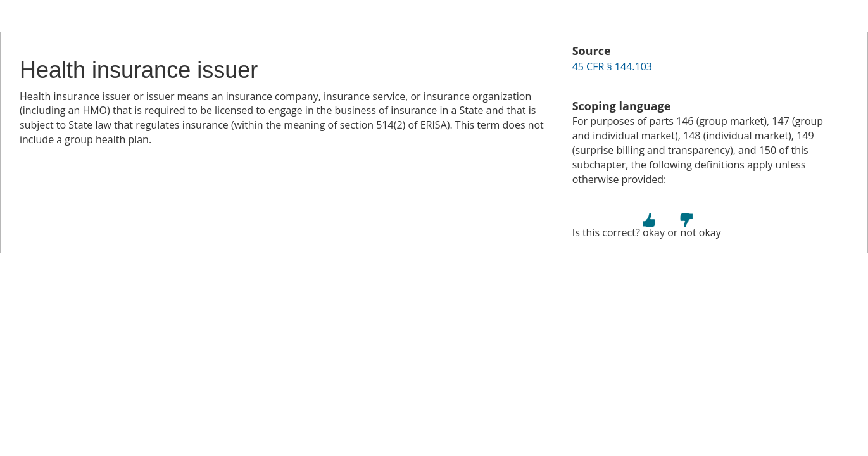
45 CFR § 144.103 (612, 66)
